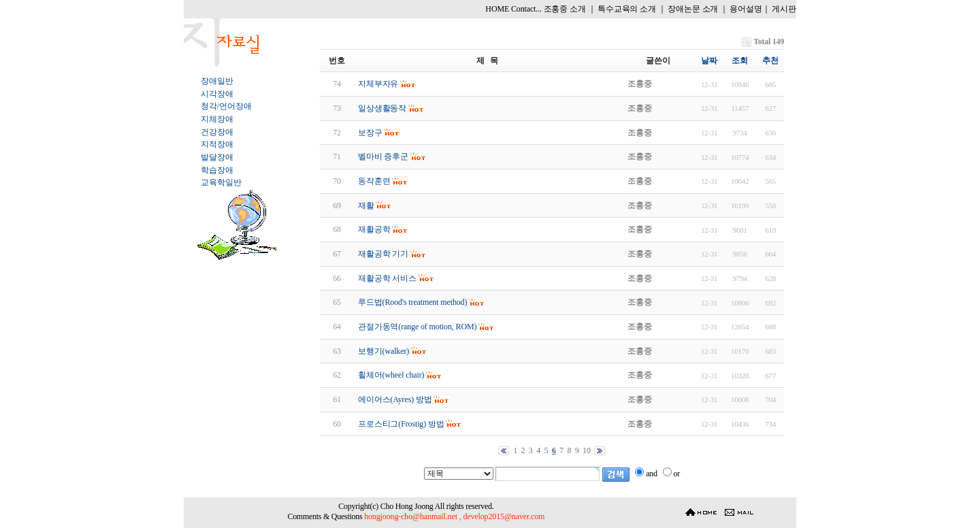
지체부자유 (378, 84)
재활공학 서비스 (387, 278)
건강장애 (217, 132)
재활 (366, 205)
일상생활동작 (382, 108)
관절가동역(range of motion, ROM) (417, 327)
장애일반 (217, 81)
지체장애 (217, 119)
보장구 (370, 133)
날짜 (709, 61)
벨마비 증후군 (383, 156)
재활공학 (374, 229)
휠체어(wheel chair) (391, 375)
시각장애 (217, 94)
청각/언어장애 (226, 106)
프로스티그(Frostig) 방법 (401, 424)
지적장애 (217, 144)
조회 (740, 61)
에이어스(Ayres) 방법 (395, 399)
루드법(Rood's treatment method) (412, 302)
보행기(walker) (383, 351)
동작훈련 (374, 181)
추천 (770, 61)
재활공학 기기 (383, 254)
